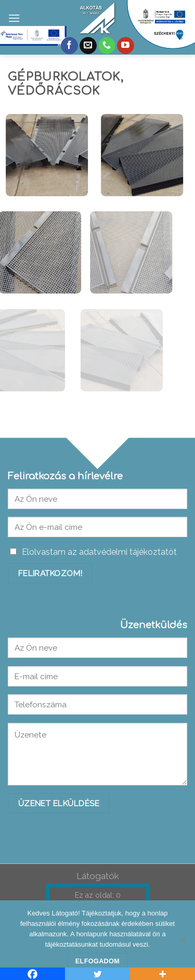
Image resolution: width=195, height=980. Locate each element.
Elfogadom (97, 961)
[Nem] (182, 943)
